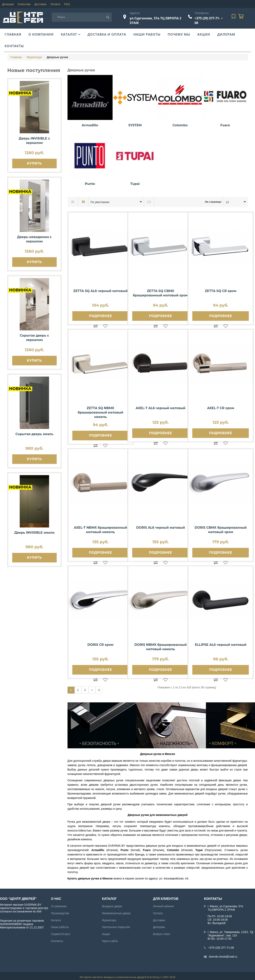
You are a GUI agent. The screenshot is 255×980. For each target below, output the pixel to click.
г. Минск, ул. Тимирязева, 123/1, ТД (230, 932)
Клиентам (24, 4)
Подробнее (100, 316)
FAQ (67, 4)
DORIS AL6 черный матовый (161, 528)
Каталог (69, 34)
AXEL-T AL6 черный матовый (160, 408)
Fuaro (225, 125)
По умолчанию (100, 202)
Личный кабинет (164, 906)
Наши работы (147, 34)
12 (228, 202)
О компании (41, 34)
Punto (90, 184)
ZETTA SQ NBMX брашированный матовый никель (101, 412)
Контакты (14, 46)
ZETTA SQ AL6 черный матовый (100, 291)
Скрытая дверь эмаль (34, 434)
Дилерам (8, 4)
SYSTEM (135, 125)
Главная (13, 34)
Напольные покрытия (116, 927)
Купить (34, 163)
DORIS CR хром (100, 645)
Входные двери (112, 906)
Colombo (180, 125)
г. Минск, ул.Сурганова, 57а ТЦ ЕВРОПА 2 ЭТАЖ (225, 908)
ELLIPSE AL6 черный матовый (221, 645)
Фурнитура (34, 57)
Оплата (55, 4)
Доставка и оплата (107, 34)
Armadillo (90, 125)
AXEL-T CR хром (221, 408)
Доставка (40, 4)
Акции (204, 34)
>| (99, 690)
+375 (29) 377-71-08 (221, 948)
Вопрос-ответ (162, 934)
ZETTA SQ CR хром (221, 291)
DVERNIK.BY (117, 846)
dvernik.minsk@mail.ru (223, 957)
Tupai (135, 184)
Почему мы (179, 34)
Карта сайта (110, 941)
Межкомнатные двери (116, 913)
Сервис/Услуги (61, 934)
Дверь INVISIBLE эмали (34, 533)
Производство (60, 913)
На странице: (213, 202)
